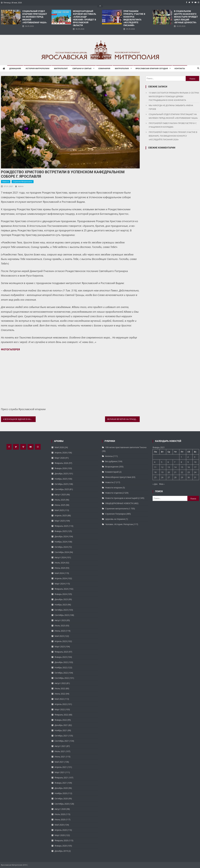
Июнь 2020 (60, 819)
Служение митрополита (23, 182)
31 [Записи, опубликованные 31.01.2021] (195, 477)
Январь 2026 (61, 468)
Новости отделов (113, 493)
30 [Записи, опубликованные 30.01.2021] (189, 477)
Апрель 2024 (61, 578)
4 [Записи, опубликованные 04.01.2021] (155, 462)
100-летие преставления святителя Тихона (126, 447)
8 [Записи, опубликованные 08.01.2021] (181, 462)
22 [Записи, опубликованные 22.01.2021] (182, 472)
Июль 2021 (60, 751)
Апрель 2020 (61, 830)
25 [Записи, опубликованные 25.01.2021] (155, 477)
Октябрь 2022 (61, 673)
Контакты (180, 68)
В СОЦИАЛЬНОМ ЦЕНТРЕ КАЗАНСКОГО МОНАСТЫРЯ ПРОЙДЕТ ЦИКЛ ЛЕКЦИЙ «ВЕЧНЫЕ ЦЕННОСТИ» (186, 17)
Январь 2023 (61, 657)
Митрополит (61, 68)
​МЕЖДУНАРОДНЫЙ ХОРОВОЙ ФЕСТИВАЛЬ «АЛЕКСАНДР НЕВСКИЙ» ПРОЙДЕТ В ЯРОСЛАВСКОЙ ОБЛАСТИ (84, 18)
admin (21, 186)
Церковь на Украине (115, 519)
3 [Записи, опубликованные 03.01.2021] (195, 457)
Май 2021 (59, 762)
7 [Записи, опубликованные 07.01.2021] (175, 462)
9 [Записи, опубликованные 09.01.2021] (188, 462)
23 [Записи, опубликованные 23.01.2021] (189, 472)
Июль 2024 (60, 563)
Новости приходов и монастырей (121, 498)
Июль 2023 (60, 626)
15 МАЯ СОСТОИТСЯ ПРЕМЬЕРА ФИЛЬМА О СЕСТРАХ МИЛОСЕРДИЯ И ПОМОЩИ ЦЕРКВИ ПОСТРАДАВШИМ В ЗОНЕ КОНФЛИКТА (174, 96)
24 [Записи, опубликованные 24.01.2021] (195, 472)
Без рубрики (111, 461)
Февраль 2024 (61, 589)
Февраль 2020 (61, 840)
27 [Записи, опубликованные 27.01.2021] (169, 477)
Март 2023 (60, 647)
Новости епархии (114, 488)
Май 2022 (59, 699)
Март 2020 (60, 835)
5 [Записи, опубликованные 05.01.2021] (162, 462)
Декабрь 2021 (61, 725)
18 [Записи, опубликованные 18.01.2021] (155, 472)
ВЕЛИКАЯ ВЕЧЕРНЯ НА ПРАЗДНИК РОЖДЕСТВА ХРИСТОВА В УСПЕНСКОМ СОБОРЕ (123, 419)
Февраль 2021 (61, 778)
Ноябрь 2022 (61, 667)
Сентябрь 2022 (62, 678)
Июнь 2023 (60, 631)
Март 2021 (60, 772)
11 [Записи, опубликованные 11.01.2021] (155, 467)
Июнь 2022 (60, 694)
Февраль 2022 (61, 715)
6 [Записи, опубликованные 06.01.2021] (168, 462)
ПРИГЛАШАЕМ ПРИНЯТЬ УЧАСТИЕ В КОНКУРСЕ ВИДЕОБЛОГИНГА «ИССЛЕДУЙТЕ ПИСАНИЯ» (134, 18)
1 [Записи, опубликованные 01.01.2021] (181, 457)
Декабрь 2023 (61, 599)
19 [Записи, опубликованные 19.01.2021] (162, 472)
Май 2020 (59, 825)
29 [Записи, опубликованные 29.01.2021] (182, 477)
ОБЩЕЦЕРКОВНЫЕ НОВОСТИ (119, 503)
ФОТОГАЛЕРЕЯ (10, 349)
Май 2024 (59, 573)
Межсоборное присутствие (118, 477)
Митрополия (122, 68)
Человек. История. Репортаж (119, 524)
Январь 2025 (61, 531)
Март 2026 (60, 458)
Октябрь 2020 (61, 799)
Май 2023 (59, 636)
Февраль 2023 (61, 652)
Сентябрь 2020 (62, 804)
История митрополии (38, 68)
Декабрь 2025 (61, 474)
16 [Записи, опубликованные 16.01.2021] (189, 467)
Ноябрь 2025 (61, 479)
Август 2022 (60, 683)
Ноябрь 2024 (61, 542)
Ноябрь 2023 (61, 605)
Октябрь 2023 (61, 610)
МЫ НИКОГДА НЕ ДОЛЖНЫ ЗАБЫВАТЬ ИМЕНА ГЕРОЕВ (171, 107)
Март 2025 (60, 521)
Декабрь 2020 (61, 788)
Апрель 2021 (61, 767)
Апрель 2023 (61, 641)
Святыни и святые (82, 68)
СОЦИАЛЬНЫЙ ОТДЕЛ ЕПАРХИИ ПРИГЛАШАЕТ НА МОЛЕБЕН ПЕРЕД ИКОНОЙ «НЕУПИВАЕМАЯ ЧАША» (35, 17)
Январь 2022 (61, 720)
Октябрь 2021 (61, 736)
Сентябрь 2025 (62, 489)
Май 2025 (59, 510)
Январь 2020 (61, 846)
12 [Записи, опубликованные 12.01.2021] (162, 467)
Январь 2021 (61, 783)
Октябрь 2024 (61, 547)
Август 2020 (60, 809)
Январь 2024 (61, 594)
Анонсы (109, 456)
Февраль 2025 (61, 526)
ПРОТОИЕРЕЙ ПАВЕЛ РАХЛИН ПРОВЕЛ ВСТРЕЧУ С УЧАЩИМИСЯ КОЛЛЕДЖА (173, 125)
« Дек (155, 484)
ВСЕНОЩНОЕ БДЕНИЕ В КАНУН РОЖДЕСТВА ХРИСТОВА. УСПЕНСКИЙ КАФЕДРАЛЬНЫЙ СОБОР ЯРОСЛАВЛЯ (20, 419)
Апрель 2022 (61, 704)
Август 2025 (60, 494)
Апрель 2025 (61, 515)
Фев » (162, 484)
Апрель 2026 (61, 453)
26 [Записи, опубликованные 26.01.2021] (162, 477)
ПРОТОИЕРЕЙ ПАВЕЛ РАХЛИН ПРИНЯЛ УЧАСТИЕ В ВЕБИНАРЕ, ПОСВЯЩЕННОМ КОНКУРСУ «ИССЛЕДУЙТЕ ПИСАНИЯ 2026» (173, 136)
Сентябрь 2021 (62, 741)
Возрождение (112, 467)
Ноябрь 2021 (61, 730)
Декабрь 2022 (61, 662)
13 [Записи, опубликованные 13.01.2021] (169, 467)
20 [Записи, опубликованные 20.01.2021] (169, 472)
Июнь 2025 (60, 505)
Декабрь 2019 (61, 851)
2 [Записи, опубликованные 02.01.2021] (188, 457)
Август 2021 (60, 746)
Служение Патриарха (115, 514)
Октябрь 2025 (61, 484)
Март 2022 (60, 709)
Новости (6, 182)
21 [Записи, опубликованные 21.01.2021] (175, 472)
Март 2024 (60, 584)
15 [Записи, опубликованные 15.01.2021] (182, 467)
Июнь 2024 (60, 568)
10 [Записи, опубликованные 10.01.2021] (195, 462)
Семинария (104, 68)
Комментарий (112, 472)
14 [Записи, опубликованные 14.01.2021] (175, 467)
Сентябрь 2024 (62, 552)
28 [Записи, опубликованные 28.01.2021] (175, 477)
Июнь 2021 (60, 757)
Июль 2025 (60, 500)
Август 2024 (60, 557)
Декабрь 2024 (61, 536)
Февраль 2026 (61, 463)
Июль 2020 (60, 814)
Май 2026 (59, 447)
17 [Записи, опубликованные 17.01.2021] (195, 467)
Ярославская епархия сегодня (152, 68)
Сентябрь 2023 (62, 615)
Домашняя (15, 68)
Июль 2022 (60, 688)
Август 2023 (60, 620)
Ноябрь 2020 (61, 793)
